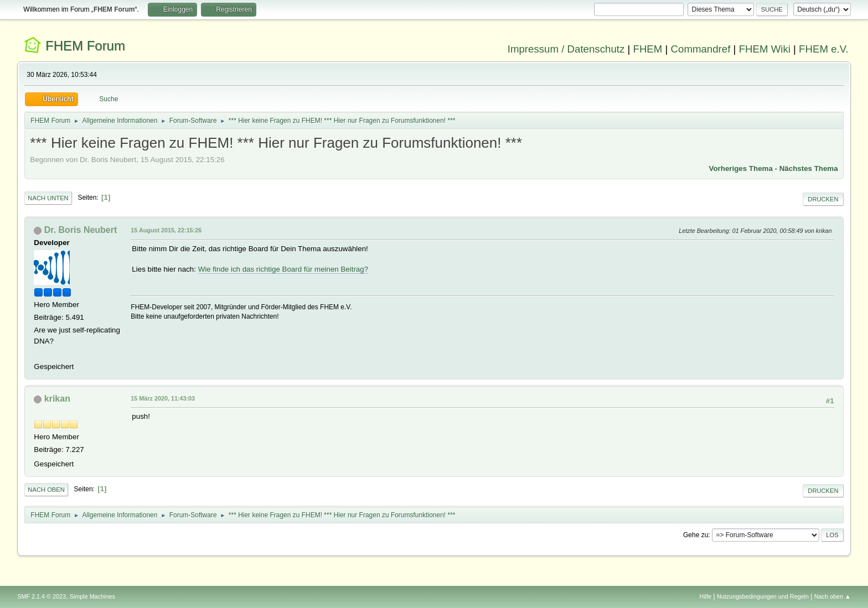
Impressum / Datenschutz (566, 49)
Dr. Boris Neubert (81, 230)
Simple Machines (92, 596)
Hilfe (706, 596)
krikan (57, 399)
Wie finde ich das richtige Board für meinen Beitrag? (283, 269)
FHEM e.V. (824, 49)
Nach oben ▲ (833, 596)
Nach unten (48, 198)
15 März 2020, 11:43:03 (163, 398)
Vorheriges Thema (741, 168)
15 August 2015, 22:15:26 (166, 230)
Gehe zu (696, 535)
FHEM (647, 49)
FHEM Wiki (765, 49)
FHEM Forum (85, 46)
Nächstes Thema (809, 168)
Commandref (701, 49)
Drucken (823, 199)
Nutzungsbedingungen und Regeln (763, 596)
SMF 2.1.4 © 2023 (42, 596)
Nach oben (46, 490)
